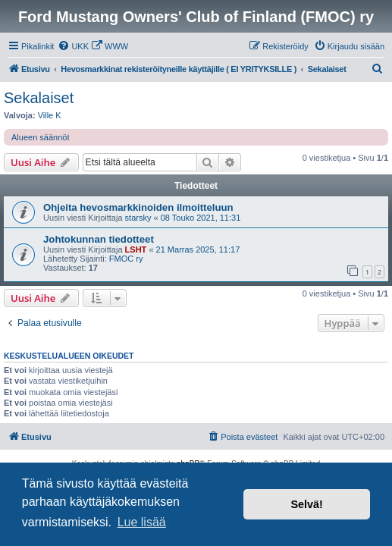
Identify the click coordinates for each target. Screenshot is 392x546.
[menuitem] (73, 46)
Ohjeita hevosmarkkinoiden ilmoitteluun (138, 207)
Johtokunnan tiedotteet (99, 239)
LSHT (136, 249)
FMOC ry (126, 259)
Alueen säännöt (40, 137)
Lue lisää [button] (142, 522)
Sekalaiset (39, 98)
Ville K (50, 115)
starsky (138, 218)
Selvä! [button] (306, 504)
